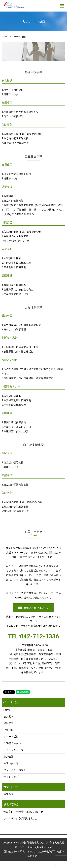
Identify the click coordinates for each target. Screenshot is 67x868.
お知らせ (8, 794)
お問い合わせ (11, 763)
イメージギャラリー (15, 750)
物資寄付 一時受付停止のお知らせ (23, 812)
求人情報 (8, 757)
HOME (4, 37)
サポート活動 (11, 737)
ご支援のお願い (12, 743)
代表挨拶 (8, 730)
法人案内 (8, 717)
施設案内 (8, 723)
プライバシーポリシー (16, 770)
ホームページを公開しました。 (21, 818)
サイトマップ (11, 777)
